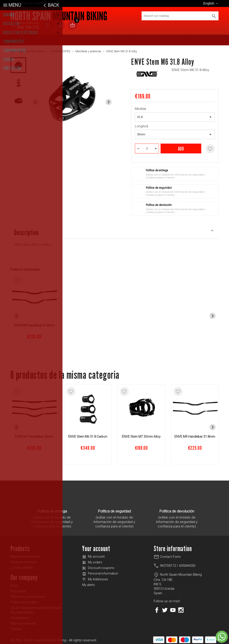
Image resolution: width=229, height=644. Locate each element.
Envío (14, 584)
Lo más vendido (22, 566)
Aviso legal (18, 589)
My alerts (88, 583)
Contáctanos (20, 616)
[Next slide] (109, 100)
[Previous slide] (35, 100)
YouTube (173, 608)
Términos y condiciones (28, 595)
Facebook (157, 608)
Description (114, 230)
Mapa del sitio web (23, 622)
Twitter (165, 608)
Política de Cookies (24, 600)
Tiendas (16, 627)
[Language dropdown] (211, 3)
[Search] (180, 16)
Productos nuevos (24, 560)
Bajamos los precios (25, 555)
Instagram (181, 608)
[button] (18, 63)
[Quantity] (147, 147)
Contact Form (167, 555)
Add (181, 147)
